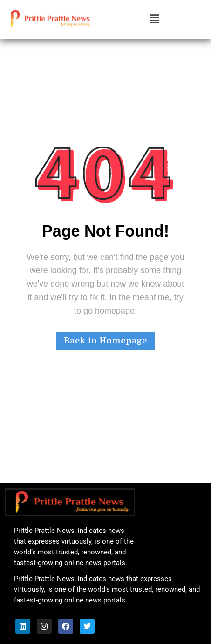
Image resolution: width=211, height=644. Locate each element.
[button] (154, 20)
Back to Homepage (105, 341)
